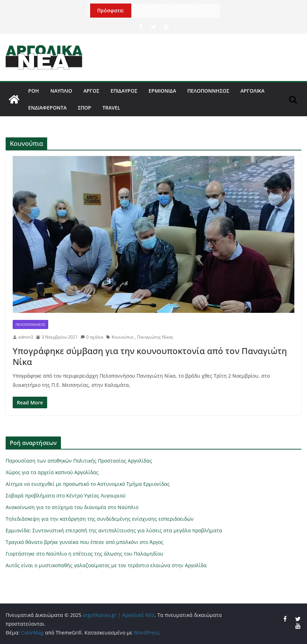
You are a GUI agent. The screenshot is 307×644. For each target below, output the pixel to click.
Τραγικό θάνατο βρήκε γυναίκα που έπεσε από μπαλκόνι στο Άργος (84, 542)
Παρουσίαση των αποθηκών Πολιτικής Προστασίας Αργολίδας (172, 10)
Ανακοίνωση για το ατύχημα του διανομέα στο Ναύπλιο (72, 507)
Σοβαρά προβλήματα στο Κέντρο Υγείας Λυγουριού (66, 496)
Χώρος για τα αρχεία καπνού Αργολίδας (52, 472)
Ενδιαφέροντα (47, 108)
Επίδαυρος (124, 91)
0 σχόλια (92, 337)
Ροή (34, 91)
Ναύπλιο (61, 91)
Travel (111, 108)
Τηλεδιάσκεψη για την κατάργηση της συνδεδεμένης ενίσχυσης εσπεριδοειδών (100, 519)
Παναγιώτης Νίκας (155, 337)
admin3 (26, 337)
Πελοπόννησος (208, 91)
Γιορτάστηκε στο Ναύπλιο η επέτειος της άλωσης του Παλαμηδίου (84, 554)
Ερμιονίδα (162, 91)
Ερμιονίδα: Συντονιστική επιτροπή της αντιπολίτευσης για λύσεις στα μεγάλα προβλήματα (114, 530)
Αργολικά (252, 91)
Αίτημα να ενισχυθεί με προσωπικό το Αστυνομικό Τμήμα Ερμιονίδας (88, 484)
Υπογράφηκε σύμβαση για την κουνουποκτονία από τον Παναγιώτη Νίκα (150, 356)
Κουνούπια (122, 337)
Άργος (91, 91)
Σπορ (84, 108)
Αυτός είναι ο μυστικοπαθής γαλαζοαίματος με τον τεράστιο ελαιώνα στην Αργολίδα (106, 565)
